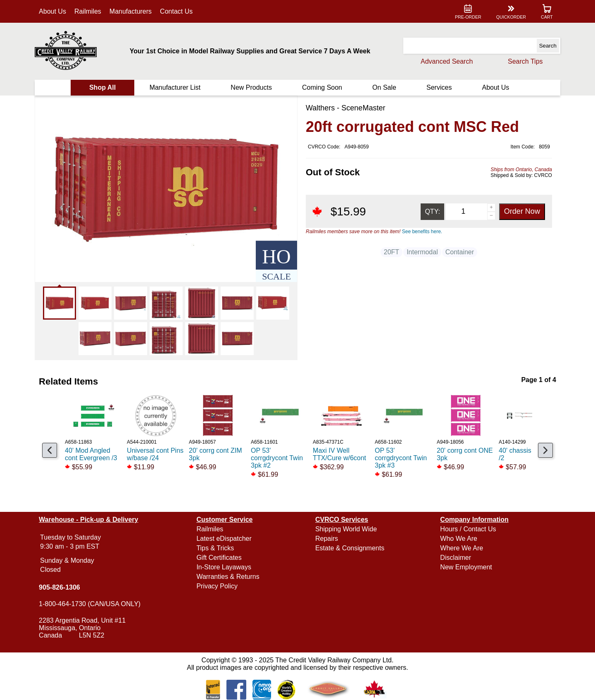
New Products (252, 87)
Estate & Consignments (350, 548)
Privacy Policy (218, 586)
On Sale (384, 87)
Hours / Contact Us (468, 529)
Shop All (103, 87)
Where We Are (461, 548)
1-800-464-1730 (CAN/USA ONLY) (91, 604)
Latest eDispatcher (225, 539)
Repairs (327, 539)
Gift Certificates (220, 558)
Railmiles (89, 11)
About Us (54, 11)
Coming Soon (322, 87)
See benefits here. (422, 232)
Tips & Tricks (216, 548)
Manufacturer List (176, 87)
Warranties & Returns (228, 577)
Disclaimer (455, 558)
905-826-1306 (61, 587)
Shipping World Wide (346, 529)
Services (438, 87)
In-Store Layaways (225, 567)
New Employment (465, 567)
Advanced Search (445, 61)
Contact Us (177, 11)
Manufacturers (132, 11)
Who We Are (458, 539)
